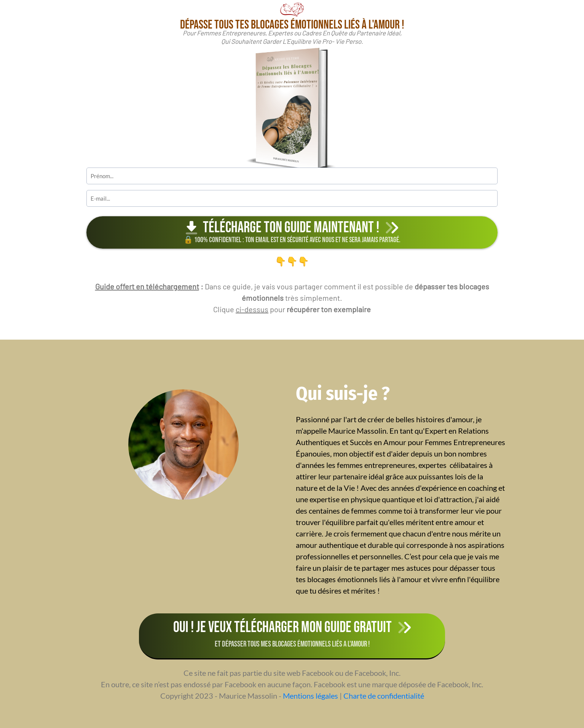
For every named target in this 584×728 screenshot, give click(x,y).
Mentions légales (310, 696)
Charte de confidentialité (384, 696)
